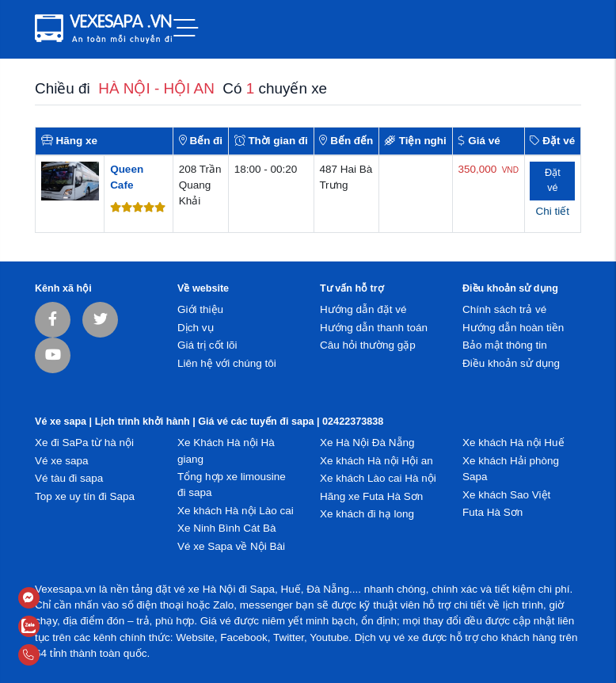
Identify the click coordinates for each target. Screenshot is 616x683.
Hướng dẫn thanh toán (374, 328)
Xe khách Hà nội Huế (513, 443)
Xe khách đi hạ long (367, 514)
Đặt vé (553, 180)
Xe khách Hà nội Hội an (376, 461)
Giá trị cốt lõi (207, 345)
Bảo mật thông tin (505, 345)
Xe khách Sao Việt (506, 495)
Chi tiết (553, 211)
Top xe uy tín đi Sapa (85, 496)
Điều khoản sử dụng (511, 363)
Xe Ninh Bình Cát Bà (227, 528)
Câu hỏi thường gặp (368, 345)
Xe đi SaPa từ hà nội (84, 443)
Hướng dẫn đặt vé (363, 309)
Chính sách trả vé (504, 309)
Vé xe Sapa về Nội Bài (231, 546)
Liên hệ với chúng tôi (227, 363)
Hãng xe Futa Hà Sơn (371, 496)
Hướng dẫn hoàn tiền (513, 328)
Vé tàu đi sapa (69, 478)
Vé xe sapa (62, 461)
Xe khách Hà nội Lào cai (236, 511)
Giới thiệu (200, 309)
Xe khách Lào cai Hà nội (378, 478)
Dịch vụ (196, 328)
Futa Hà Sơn (492, 512)
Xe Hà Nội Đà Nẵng (367, 443)
